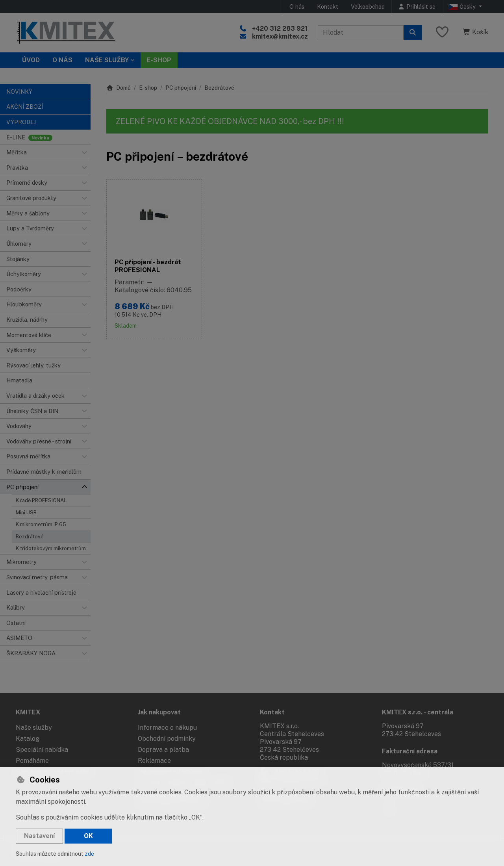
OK (88, 836)
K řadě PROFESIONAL (41, 500)
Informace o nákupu (167, 728)
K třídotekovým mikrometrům (51, 548)
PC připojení (181, 88)
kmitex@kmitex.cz (280, 36)
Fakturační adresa (410, 751)
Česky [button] (463, 7)
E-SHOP (159, 60)
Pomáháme (32, 761)
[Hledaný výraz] (361, 33)
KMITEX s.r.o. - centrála (418, 712)
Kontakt (328, 6)
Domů (119, 88)
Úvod (31, 60)
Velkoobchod (368, 6)
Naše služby (34, 728)
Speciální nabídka (42, 750)
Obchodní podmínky (167, 739)
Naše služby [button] (107, 60)
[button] (84, 152)
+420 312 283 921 (280, 29)
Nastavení (39, 836)
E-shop (148, 88)
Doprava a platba (163, 750)
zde (89, 854)
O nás (297, 6)
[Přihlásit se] (417, 6)
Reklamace (154, 761)
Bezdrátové (30, 537)
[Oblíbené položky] (442, 32)
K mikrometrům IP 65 (41, 524)
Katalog (28, 739)
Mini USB (26, 513)
